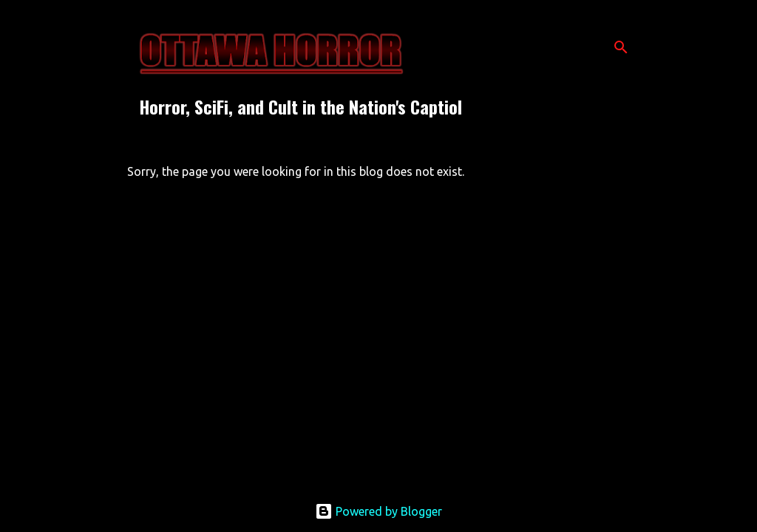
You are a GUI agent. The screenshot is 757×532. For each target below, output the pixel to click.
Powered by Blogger (378, 511)
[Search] (621, 47)
